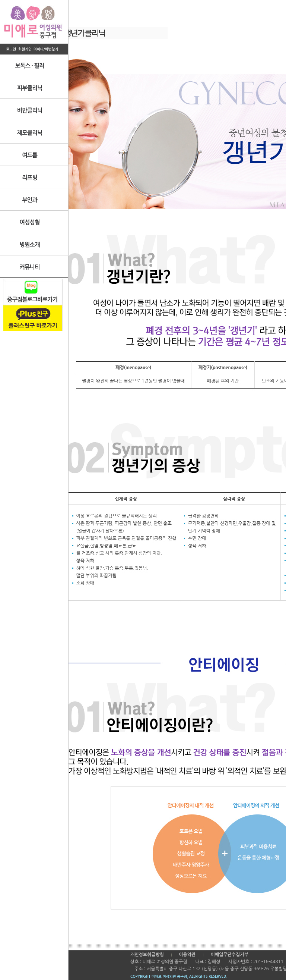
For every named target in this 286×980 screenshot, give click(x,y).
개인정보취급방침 (147, 955)
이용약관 (187, 955)
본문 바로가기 (0, 0)
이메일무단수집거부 (229, 955)
